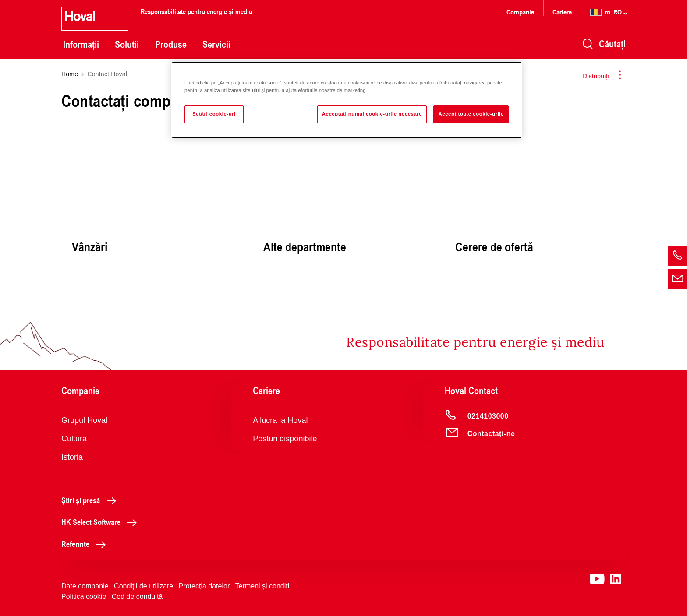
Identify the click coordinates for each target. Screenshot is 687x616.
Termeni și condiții (263, 586)
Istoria (72, 457)
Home (70, 74)
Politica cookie (84, 597)
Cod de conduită (137, 597)
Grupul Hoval (84, 420)
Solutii (127, 44)
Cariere (562, 12)
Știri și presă (91, 500)
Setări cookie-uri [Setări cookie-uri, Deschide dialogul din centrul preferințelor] (214, 114)
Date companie (85, 586)
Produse (171, 44)
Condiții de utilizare (143, 586)
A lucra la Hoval (280, 420)
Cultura (74, 439)
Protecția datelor (204, 586)
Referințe (86, 544)
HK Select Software (101, 522)
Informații (81, 44)
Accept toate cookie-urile (471, 114)
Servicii (216, 44)
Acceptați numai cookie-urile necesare (372, 114)
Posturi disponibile (285, 439)
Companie (520, 12)
